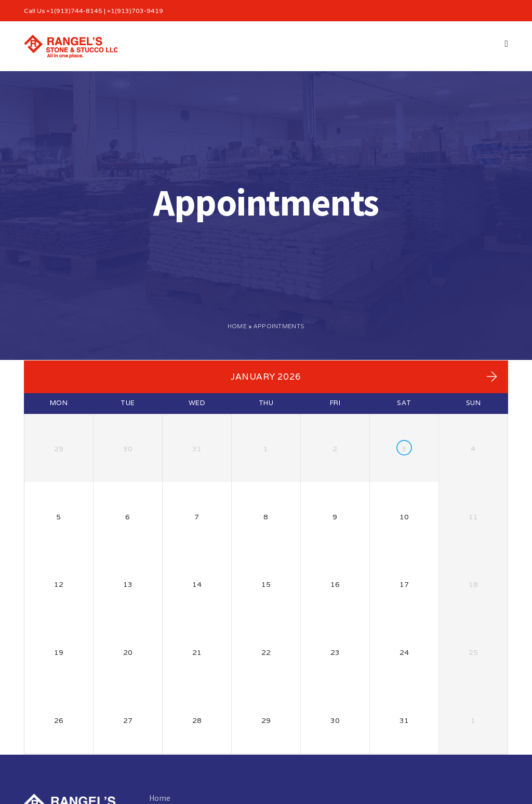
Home (237, 326)
